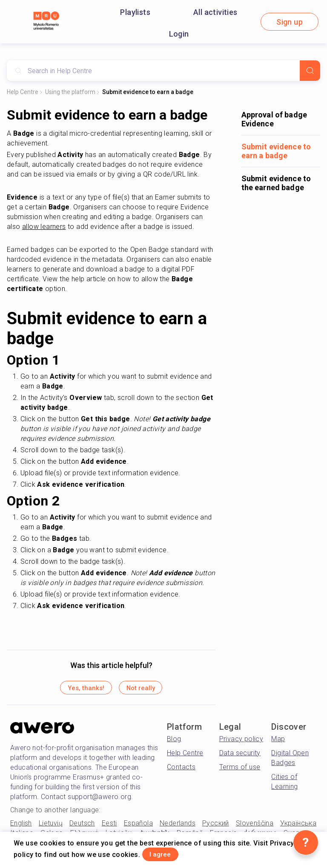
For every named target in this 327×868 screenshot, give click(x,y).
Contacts (181, 771)
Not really (151, 690)
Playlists (135, 12)
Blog (174, 743)
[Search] (310, 71)
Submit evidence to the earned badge (276, 183)
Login (179, 34)
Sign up (290, 22)
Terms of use (240, 771)
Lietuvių (51, 827)
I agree (170, 852)
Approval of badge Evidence (274, 119)
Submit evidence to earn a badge (148, 92)
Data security (240, 757)
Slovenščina (255, 827)
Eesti (109, 827)
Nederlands (178, 827)
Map (278, 743)
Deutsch (82, 827)
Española (138, 827)
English (21, 827)
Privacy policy (241, 743)
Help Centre (23, 92)
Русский (216, 827)
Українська (298, 827)
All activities (215, 12)
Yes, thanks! (75, 690)
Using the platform (70, 92)
